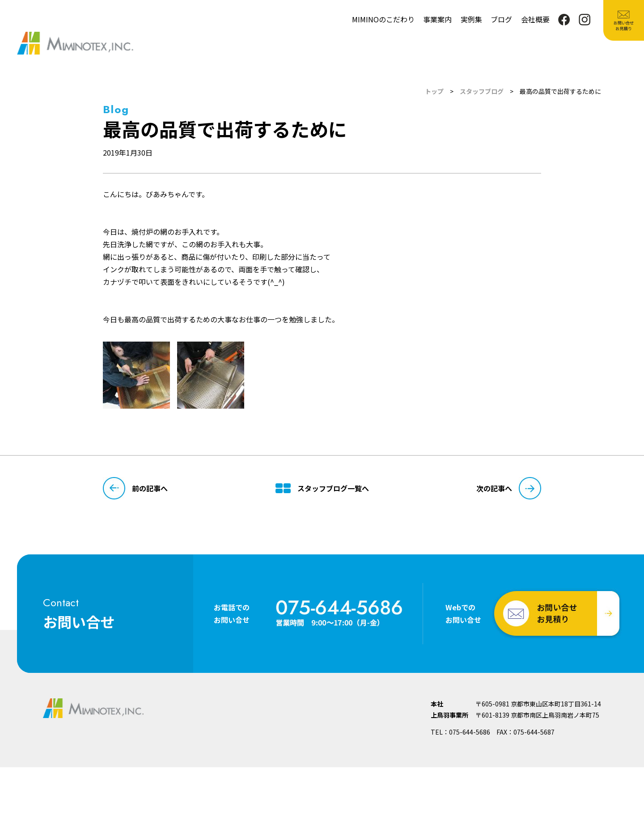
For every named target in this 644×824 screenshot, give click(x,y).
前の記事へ (135, 488)
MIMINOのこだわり (383, 19)
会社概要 (535, 19)
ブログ (501, 19)
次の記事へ (509, 488)
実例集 (471, 19)
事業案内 (437, 19)
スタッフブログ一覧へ (322, 488)
